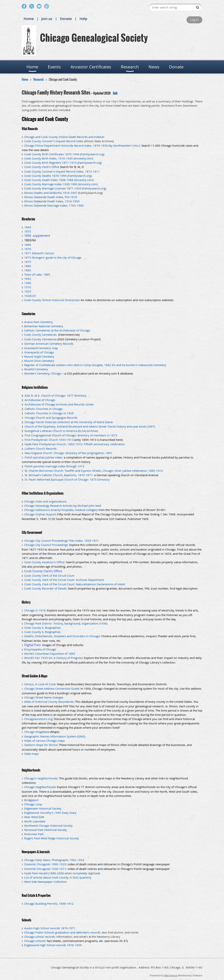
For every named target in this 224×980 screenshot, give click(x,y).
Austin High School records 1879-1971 (50, 928)
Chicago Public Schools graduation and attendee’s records (62, 932)
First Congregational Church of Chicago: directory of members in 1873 (71, 435)
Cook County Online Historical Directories (52, 300)
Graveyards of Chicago (39, 352)
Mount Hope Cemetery (39, 356)
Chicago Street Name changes (44, 697)
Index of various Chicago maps (44, 741)
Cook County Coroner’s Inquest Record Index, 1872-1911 (62, 171)
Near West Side (34, 817)
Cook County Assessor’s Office (44, 562)
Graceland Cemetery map (41, 348)
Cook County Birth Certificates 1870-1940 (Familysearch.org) (64, 154)
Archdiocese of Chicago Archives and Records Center (59, 404)
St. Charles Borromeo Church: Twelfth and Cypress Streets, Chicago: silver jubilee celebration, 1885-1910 (94, 471)
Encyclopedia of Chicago (40, 649)
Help (83, 19)
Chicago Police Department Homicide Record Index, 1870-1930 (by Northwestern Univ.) (82, 145)
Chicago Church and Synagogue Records (51, 418)
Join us (47, 19)
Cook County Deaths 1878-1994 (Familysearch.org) (58, 176)
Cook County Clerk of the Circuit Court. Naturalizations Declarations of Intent (75, 584)
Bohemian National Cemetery (44, 326)
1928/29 (30, 296)
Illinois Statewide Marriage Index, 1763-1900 (54, 205)
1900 (28, 283)
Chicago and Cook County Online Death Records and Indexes (64, 137)
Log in (194, 20)
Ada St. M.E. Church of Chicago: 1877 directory (55, 395)
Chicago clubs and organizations (45, 501)
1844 (28, 227)
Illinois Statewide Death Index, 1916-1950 (52, 201)
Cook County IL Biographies (42, 628)
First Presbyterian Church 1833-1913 (49, 440)
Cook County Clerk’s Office (42, 167)
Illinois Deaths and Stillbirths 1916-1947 (51, 193)
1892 (28, 279)
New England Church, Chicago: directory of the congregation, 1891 (68, 453)
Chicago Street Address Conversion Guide (52, 688)
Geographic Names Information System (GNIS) (55, 736)
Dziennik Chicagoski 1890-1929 (45, 864)
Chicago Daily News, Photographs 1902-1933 (54, 860)
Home (29, 19)
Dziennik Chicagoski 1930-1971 (45, 869)
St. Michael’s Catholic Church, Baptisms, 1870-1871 (59, 475)
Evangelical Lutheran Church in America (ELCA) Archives (61, 431)
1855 (28, 231)
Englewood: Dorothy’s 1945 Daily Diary (50, 813)
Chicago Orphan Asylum (40, 514)
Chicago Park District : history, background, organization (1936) (66, 623)
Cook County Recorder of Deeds (45, 588)
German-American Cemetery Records (49, 344)
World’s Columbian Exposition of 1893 (50, 654)
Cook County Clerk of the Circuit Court (49, 576)
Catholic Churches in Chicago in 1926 (49, 413)
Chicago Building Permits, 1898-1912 (49, 904)
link (115, 93)
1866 (28, 245)
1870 (28, 249)
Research (39, 79)
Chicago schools (35, 941)
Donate (66, 19)
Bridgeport (31, 800)
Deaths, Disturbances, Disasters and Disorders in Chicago (62, 636)
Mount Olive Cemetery (39, 361)
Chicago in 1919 (35, 610)
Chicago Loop (33, 804)
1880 (28, 266)
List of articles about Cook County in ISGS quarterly (58, 877)
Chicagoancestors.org (38, 719)
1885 (28, 270)
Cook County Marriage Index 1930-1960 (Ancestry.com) (61, 184)
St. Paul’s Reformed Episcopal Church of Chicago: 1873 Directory (67, 479)
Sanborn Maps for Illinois (41, 745)
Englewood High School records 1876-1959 (53, 945)
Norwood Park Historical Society (46, 830)
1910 (28, 287)
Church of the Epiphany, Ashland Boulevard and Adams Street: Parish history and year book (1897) (90, 426)
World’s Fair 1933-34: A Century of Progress (53, 658)
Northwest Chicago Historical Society (48, 826)
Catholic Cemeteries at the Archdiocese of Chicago (57, 330)
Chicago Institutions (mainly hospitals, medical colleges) (61, 510)
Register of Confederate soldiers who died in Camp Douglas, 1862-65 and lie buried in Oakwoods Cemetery (95, 365)
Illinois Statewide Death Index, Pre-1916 (51, 197)
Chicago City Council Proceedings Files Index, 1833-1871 (62, 541)
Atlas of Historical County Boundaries (49, 702)
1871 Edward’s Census (39, 253)
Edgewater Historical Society (43, 808)
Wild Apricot (170, 975)
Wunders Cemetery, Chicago (43, 373)
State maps (32, 754)
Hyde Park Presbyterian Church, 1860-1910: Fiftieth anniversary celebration (75, 444)
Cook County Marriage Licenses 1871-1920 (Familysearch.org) (65, 188)
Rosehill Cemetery (36, 369)
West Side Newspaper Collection (45, 882)
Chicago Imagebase (37, 732)
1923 (28, 291)
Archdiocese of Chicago (40, 400)
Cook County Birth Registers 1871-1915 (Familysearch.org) (63, 163)
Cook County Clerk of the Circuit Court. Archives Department (64, 580)
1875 (28, 262)
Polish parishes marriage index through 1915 (54, 466)
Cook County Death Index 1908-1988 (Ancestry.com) (59, 180)
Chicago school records (39, 937)
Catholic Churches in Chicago (44, 409)
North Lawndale (35, 821)
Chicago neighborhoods (40, 787)
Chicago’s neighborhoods (41, 778)
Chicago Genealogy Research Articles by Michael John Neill (63, 506)
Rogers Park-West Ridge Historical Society (52, 838)
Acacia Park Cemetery (39, 322)
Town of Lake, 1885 (37, 274)
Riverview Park (34, 834)
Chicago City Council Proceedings (46, 545)
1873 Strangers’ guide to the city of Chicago (53, 257)
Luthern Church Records (41, 448)
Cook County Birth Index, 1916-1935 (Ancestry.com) (59, 158)
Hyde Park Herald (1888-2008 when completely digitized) (62, 873)
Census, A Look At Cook (40, 684)
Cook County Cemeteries (41, 335)
